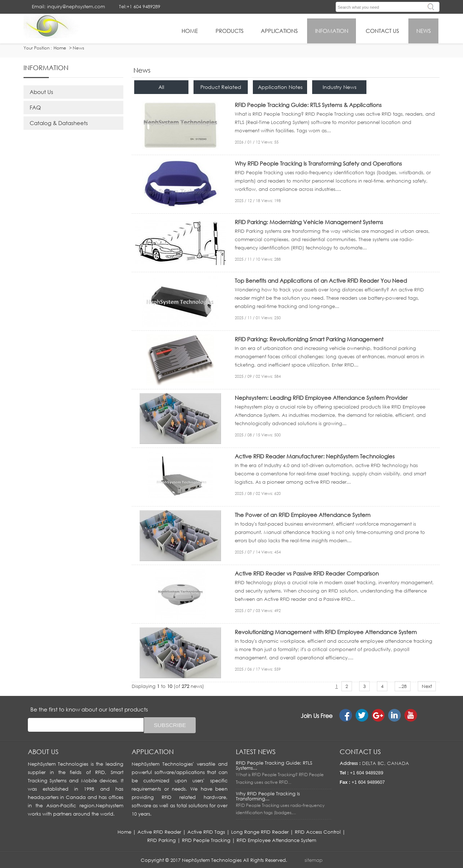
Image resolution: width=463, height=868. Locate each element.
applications (279, 31)
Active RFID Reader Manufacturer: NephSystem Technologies (315, 456)
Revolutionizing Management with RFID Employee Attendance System (326, 632)
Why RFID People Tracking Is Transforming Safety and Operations (318, 163)
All (161, 87)
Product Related (221, 87)
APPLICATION (153, 752)
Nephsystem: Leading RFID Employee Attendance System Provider (321, 398)
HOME (190, 31)
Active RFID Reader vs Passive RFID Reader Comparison (307, 573)
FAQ (35, 107)
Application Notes (280, 87)
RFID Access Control (318, 832)
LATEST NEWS (256, 752)
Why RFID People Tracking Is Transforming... (268, 796)
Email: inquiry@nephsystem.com (68, 7)
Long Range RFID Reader (260, 832)
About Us (41, 92)
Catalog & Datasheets (59, 123)
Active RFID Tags (206, 832)
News (424, 31)
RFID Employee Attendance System (276, 840)
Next (427, 686)
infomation (332, 31)
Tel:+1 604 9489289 (140, 7)
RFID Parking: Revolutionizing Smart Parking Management (309, 339)
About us (43, 752)
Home (124, 832)
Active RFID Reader (159, 832)
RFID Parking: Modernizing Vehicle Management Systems (309, 222)
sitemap (314, 860)
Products (230, 31)
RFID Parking (162, 840)
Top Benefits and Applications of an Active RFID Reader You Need (321, 281)
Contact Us (382, 31)
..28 (403, 686)
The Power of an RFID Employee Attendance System (303, 515)
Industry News (339, 87)
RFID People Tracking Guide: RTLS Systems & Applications (308, 105)
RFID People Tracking (206, 840)
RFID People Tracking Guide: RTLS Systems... (274, 765)
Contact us (360, 752)
